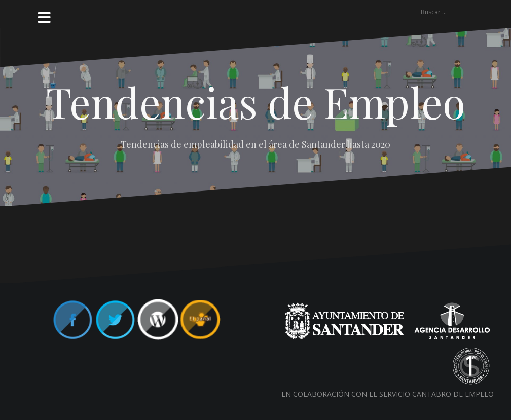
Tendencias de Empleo (256, 102)
